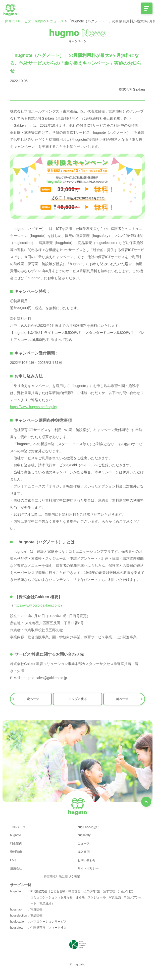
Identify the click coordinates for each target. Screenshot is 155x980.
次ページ (25, 699)
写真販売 (36, 909)
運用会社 (16, 868)
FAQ (13, 860)
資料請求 (16, 852)
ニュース (57, 21)
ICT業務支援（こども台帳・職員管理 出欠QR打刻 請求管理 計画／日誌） (83, 891)
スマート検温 (58, 928)
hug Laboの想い (88, 827)
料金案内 (16, 844)
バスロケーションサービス (48, 922)
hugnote (15, 835)
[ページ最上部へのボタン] (146, 802)
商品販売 (36, 916)
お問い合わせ (87, 860)
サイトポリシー (88, 868)
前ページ (130, 699)
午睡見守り (38, 928)
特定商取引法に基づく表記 (62, 877)
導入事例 (84, 852)
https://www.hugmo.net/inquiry (34, 407)
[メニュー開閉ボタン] (147, 8)
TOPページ (18, 827)
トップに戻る (78, 699)
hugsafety (84, 835)
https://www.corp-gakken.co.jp (37, 605)
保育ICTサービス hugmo (25, 21)
